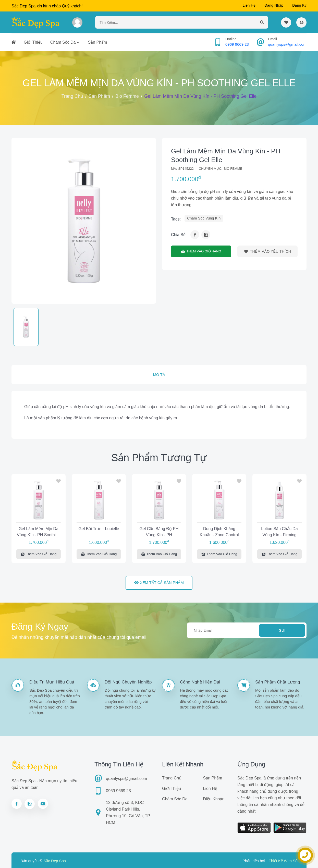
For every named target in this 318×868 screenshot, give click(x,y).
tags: (176, 219)
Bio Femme (127, 96)
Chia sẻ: (179, 235)
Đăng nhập (274, 5)
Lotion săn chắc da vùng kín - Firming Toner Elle (279, 533)
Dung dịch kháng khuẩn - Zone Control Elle (219, 533)
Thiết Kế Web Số (283, 861)
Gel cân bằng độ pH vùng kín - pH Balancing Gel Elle (159, 533)
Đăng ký (299, 5)
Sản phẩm (97, 42)
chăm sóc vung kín (204, 218)
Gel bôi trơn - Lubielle (99, 529)
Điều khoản (214, 799)
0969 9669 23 (237, 44)
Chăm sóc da (63, 42)
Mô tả (159, 375)
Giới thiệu (33, 42)
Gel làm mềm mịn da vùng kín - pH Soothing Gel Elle (39, 533)
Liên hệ (249, 5)
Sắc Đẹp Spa (55, 861)
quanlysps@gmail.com (287, 44)
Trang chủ (72, 96)
